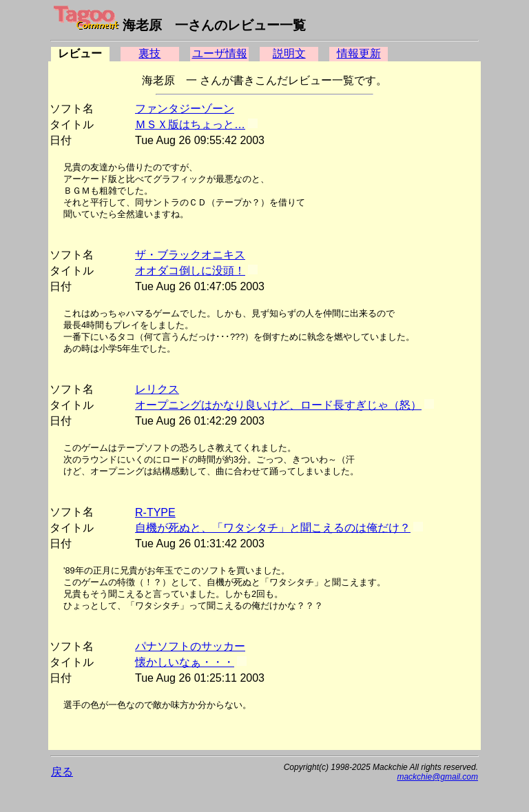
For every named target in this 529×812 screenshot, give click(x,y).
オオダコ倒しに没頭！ (190, 271)
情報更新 (359, 53)
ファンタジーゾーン (185, 109)
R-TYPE (155, 512)
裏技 (149, 53)
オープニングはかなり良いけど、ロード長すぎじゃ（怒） (278, 405)
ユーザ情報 (220, 53)
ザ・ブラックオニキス (190, 255)
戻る (62, 772)
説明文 (289, 53)
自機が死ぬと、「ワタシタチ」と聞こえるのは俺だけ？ (273, 528)
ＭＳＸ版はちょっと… (190, 124)
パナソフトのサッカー (190, 646)
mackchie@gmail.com (437, 777)
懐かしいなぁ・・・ (185, 662)
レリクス (157, 389)
